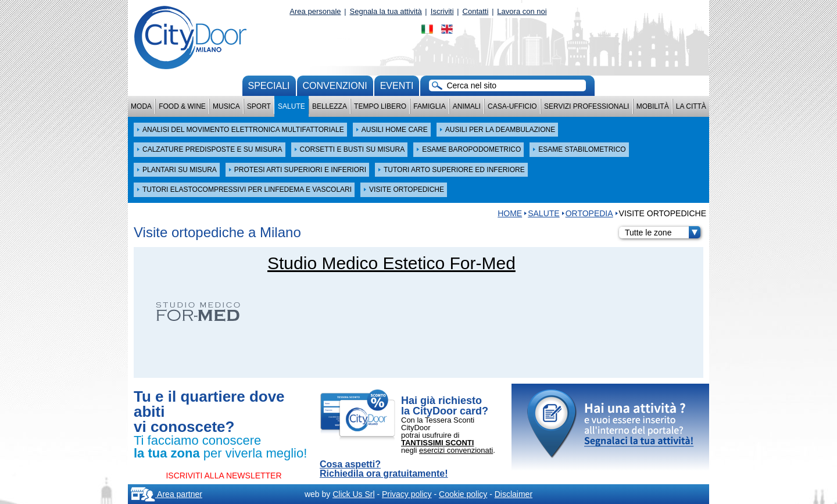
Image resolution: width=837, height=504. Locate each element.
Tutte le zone (663, 233)
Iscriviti (442, 11)
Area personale (315, 11)
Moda (141, 106)
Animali (467, 106)
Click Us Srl (353, 494)
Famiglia (429, 106)
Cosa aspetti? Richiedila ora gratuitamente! (384, 469)
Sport (259, 106)
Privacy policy (407, 494)
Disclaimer (514, 494)
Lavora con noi (522, 11)
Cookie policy (463, 494)
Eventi (397, 86)
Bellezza (330, 106)
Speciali (269, 86)
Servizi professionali (586, 106)
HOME (510, 213)
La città (691, 106)
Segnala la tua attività (386, 11)
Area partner (167, 494)
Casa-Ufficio (512, 106)
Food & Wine (182, 106)
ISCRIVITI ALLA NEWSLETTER (223, 476)
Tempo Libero (380, 106)
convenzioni (335, 86)
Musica (226, 106)
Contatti (476, 11)
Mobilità (653, 106)
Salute (291, 106)
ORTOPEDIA (589, 213)
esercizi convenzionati (456, 450)
